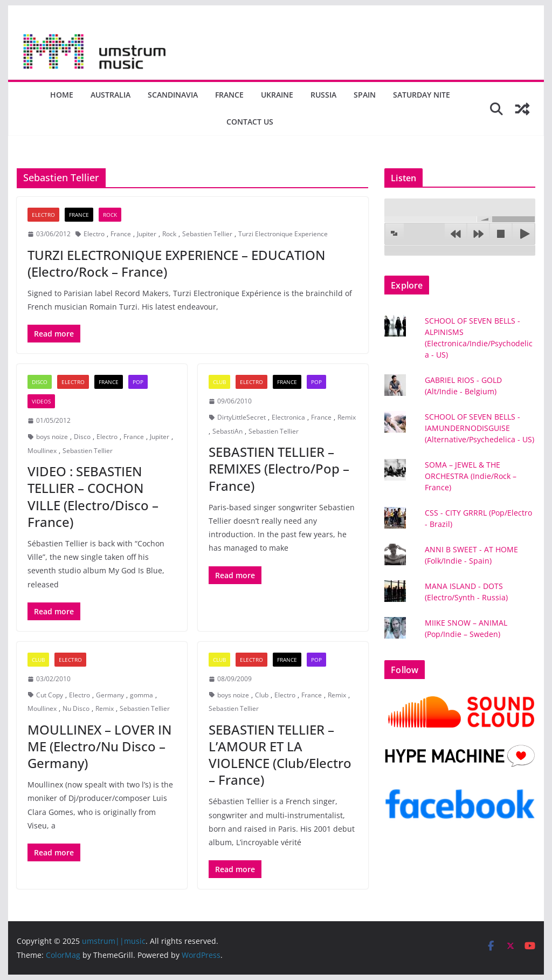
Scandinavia (173, 95)
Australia (111, 95)
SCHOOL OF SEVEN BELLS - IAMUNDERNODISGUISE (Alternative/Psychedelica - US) (479, 428)
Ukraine (277, 95)
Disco (40, 382)
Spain (365, 95)
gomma (142, 695)
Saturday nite (422, 95)
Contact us (250, 122)
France (229, 95)
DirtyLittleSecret (241, 417)
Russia (323, 95)
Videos (41, 401)
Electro (43, 215)
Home (62, 95)
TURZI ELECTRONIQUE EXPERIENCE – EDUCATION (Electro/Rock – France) (176, 263)
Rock (110, 215)
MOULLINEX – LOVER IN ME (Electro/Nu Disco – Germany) (99, 746)
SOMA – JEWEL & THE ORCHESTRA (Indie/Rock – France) (471, 476)
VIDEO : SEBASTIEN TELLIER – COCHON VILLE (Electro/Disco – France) (93, 496)
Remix (347, 417)
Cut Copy (50, 695)
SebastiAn (227, 431)
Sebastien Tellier (207, 234)
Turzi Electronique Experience (283, 234)
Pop (138, 382)
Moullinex (42, 451)
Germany (110, 695)
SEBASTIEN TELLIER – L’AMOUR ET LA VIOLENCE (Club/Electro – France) (280, 755)
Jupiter (147, 234)
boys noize (52, 437)
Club (219, 382)
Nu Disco (76, 708)
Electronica (288, 417)
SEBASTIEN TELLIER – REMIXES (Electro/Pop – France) (279, 468)
